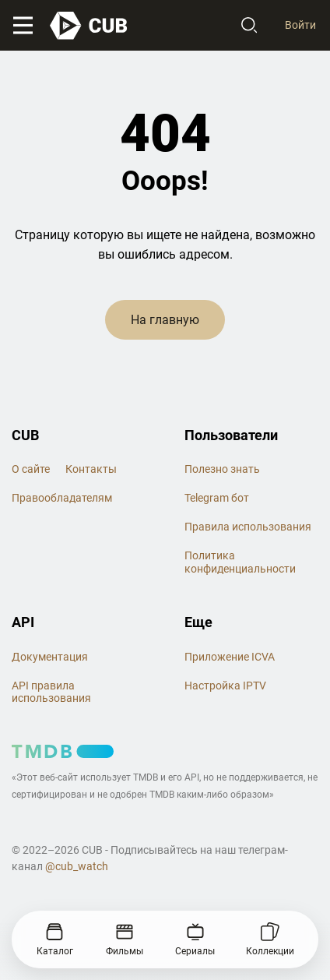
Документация (50, 657)
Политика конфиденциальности (240, 562)
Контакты (91, 469)
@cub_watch (77, 866)
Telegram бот (217, 498)
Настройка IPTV (225, 686)
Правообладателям (62, 498)
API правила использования (51, 692)
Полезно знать (222, 469)
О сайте (31, 469)
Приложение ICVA (230, 657)
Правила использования (248, 527)
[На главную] (90, 26)
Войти (300, 25)
